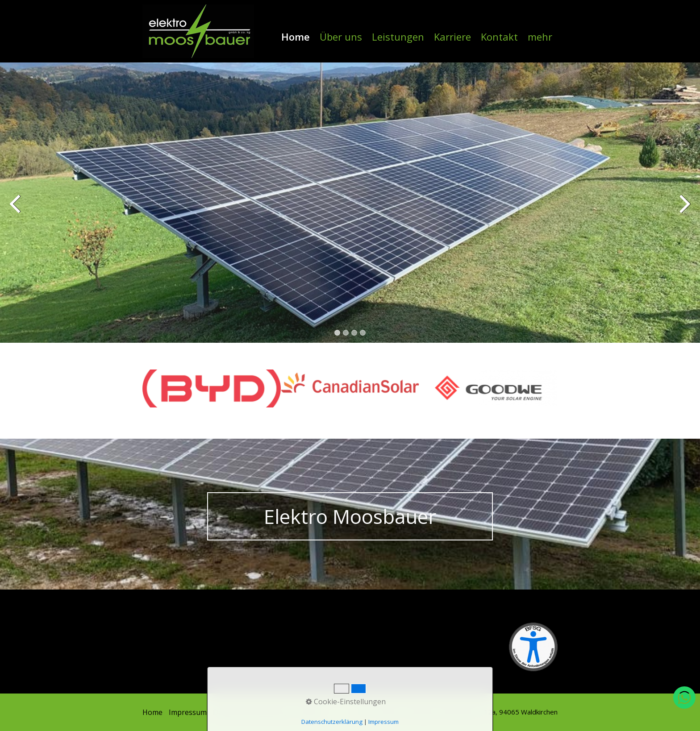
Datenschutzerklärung (251, 712)
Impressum (188, 712)
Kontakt (499, 37)
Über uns (341, 37)
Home (296, 37)
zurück (16, 209)
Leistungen (398, 37)
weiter (684, 209)
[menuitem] (296, 37)
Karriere (452, 37)
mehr (540, 37)
